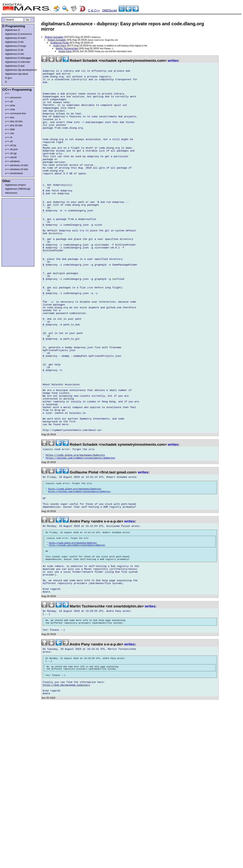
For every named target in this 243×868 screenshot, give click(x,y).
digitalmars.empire (15, 185)
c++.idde (10, 129)
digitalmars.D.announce (18, 34)
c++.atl (9, 101)
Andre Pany (60, 46)
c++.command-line (16, 113)
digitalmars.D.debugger (18, 58)
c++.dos (10, 117)
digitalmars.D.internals (18, 62)
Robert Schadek (54, 37)
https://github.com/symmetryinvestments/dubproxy (81, 533)
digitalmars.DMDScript (18, 189)
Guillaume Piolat (60, 43)
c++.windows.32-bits (17, 169)
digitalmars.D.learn (16, 38)
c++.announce (13, 97)
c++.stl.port (11, 149)
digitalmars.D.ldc (15, 42)
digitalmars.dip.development (19, 70)
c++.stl (9, 141)
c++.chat (10, 109)
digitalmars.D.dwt (15, 66)
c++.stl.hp (11, 145)
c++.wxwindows (14, 173)
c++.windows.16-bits (17, 165)
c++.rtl (9, 137)
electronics (11, 193)
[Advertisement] (14, 208)
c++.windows (12, 161)
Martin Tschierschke (67, 48)
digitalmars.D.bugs (16, 46)
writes (173, 61)
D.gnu (9, 78)
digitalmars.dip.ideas (17, 74)
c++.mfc (10, 133)
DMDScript (110, 11)
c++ (7, 93)
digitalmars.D (13, 30)
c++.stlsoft (11, 157)
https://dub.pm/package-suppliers (66, 785)
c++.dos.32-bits (14, 125)
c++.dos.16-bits (14, 121)
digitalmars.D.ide (15, 54)
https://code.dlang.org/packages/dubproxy (75, 530)
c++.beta (10, 105)
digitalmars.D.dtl (14, 50)
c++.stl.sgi (11, 153)
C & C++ (94, 11)
